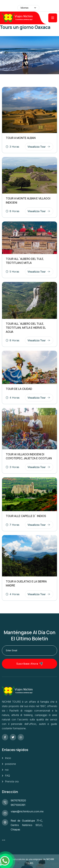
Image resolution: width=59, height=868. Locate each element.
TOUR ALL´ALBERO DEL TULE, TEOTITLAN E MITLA (25, 261)
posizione (10, 764)
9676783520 (18, 800)
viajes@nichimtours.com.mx (27, 811)
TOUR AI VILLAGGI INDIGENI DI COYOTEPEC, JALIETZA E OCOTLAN (29, 456)
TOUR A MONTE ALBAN (21, 138)
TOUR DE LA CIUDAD (19, 389)
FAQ (7, 776)
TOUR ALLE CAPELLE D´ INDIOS (26, 516)
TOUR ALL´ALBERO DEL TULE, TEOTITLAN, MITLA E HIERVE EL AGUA (26, 328)
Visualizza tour (37, 147)
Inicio (8, 758)
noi (7, 770)
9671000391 (18, 805)
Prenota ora (12, 781)
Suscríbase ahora (30, 664)
